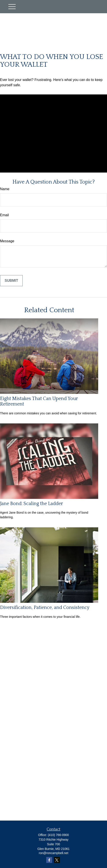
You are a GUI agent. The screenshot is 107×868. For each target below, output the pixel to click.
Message (7, 241)
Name (5, 189)
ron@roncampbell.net (53, 853)
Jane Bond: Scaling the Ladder (31, 504)
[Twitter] (57, 860)
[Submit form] (11, 281)
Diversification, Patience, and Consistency (45, 608)
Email (4, 215)
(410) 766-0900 (58, 835)
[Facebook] (49, 860)
